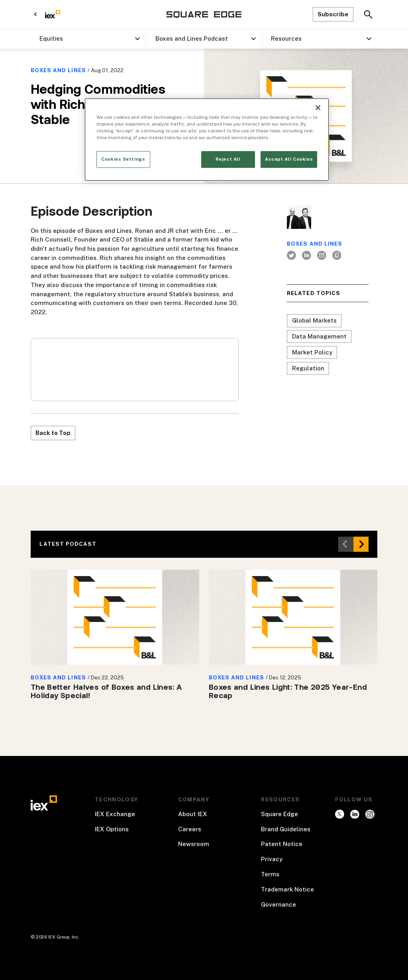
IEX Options (112, 829)
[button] (88, 39)
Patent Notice (282, 844)
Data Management (319, 336)
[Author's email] (322, 256)
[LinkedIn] (306, 256)
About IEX (193, 814)
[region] (207, 140)
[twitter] (292, 256)
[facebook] (370, 814)
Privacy (272, 859)
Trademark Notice (287, 889)
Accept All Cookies (289, 159)
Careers (190, 829)
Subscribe (333, 14)
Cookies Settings (123, 159)
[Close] (318, 108)
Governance (279, 904)
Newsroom (194, 844)
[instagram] (355, 814)
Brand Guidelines (286, 829)
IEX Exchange (115, 814)
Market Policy (312, 352)
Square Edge (280, 814)
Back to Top (53, 433)
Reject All (228, 159)
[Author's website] (337, 256)
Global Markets (314, 320)
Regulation (308, 368)
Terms (270, 874)
